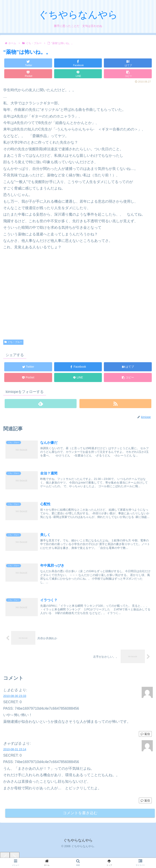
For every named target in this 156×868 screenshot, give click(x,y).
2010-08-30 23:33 (15, 697)
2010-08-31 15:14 (15, 750)
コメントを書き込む (80, 814)
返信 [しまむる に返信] (145, 735)
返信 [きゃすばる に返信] (145, 801)
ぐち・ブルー (13, 342)
